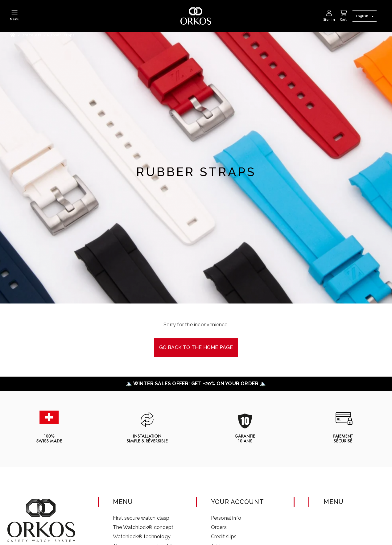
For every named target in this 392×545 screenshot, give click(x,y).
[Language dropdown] (366, 16)
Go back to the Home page (196, 347)
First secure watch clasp (141, 518)
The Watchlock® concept (143, 527)
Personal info (226, 518)
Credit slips (224, 537)
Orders (219, 527)
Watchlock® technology (142, 537)
